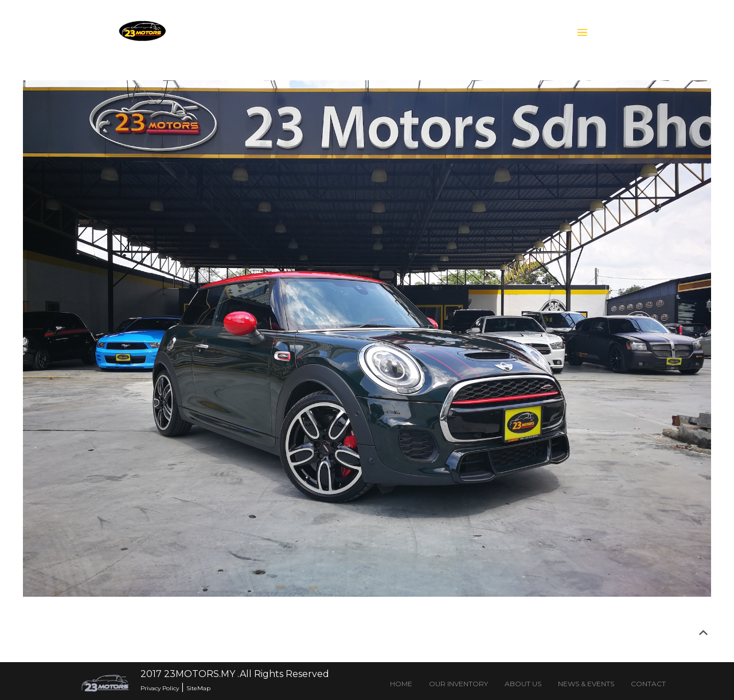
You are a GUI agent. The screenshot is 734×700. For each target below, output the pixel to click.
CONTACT (648, 684)
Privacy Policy (160, 688)
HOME (401, 684)
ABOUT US (523, 684)
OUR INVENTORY (458, 684)
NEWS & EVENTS (586, 684)
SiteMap (198, 688)
